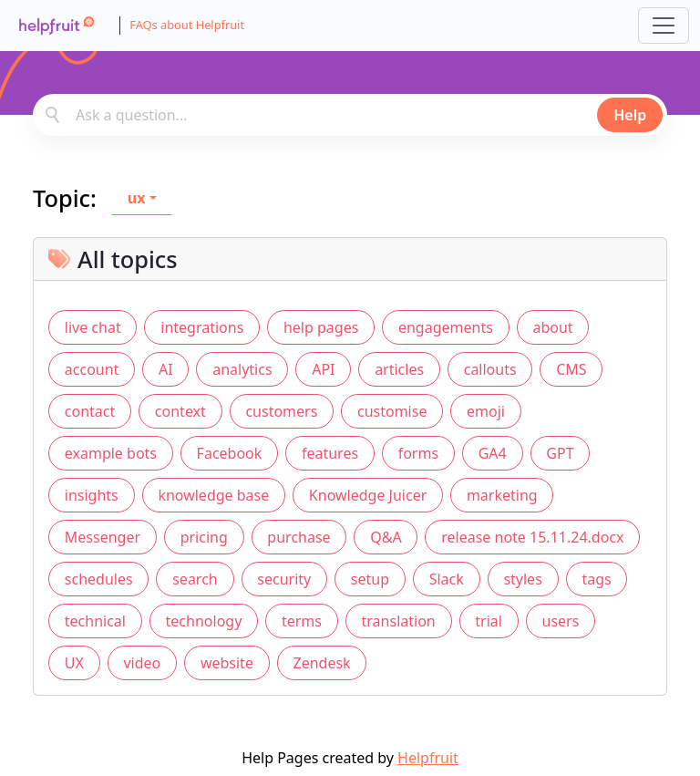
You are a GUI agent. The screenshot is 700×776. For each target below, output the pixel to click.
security (284, 579)
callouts (490, 369)
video (142, 663)
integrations (202, 327)
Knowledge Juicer (368, 495)
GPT (560, 453)
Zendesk (322, 663)
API (323, 369)
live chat (93, 327)
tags (596, 579)
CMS (571, 369)
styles (522, 579)
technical (95, 621)
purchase (299, 537)
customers (281, 411)
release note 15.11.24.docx (532, 537)
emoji (486, 411)
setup (370, 579)
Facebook (230, 453)
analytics (242, 369)
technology (204, 621)
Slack (447, 579)
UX (74, 663)
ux (137, 198)
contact (90, 411)
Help (630, 115)
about (552, 327)
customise (392, 411)
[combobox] (350, 115)
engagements (446, 327)
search (195, 579)
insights (92, 495)
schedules (99, 579)
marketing (502, 495)
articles (399, 369)
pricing (204, 537)
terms (302, 621)
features (330, 453)
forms (418, 453)
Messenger (103, 537)
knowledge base (213, 495)
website (227, 663)
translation (399, 621)
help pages (321, 327)
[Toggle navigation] (664, 26)
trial (489, 621)
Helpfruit (428, 758)
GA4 (493, 453)
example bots (111, 453)
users (561, 621)
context (180, 411)
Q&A (386, 537)
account (92, 369)
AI (166, 369)
